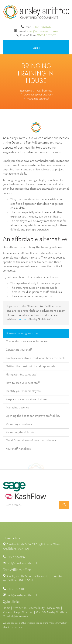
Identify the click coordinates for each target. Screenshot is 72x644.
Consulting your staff (19, 350)
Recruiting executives (19, 424)
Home (7, 608)
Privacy (7, 612)
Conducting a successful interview (27, 342)
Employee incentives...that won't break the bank (35, 358)
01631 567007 (42, 27)
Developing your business (38, 95)
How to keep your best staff (23, 383)
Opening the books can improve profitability (33, 416)
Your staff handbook (18, 449)
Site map (28, 612)
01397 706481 (16, 589)
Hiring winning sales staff (22, 375)
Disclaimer (54, 608)
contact (23, 320)
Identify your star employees (23, 391)
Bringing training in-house (22, 333)
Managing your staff (38, 99)
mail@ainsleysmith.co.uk (43, 31)
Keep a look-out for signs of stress (27, 399)
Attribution (20, 608)
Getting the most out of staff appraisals (31, 366)
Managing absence (17, 408)
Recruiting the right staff (21, 433)
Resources (26, 91)
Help (17, 612)
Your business (44, 91)
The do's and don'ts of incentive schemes (31, 441)
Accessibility (37, 608)
